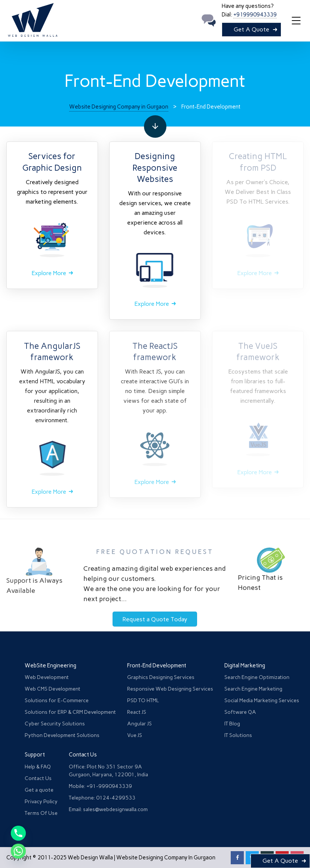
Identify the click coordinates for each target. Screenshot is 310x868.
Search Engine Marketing (253, 689)
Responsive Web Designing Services (170, 689)
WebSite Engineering (50, 666)
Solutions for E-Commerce (57, 701)
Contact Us (38, 778)
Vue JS (135, 735)
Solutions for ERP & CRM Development (70, 712)
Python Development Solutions (62, 735)
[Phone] (18, 833)
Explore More (49, 273)
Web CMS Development (53, 689)
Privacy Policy (41, 802)
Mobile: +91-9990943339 (100, 786)
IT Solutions (238, 735)
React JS (137, 712)
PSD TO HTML (143, 701)
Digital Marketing (245, 666)
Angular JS (139, 724)
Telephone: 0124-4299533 (102, 798)
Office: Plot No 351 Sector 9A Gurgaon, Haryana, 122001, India (108, 771)
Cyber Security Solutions (55, 724)
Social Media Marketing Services (262, 701)
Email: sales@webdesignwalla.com (108, 809)
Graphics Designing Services (161, 677)
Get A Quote (251, 29)
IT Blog (232, 724)
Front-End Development (157, 666)
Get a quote (39, 790)
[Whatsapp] (18, 851)
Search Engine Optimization (257, 677)
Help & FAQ (38, 767)
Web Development (47, 677)
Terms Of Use (41, 813)
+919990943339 (255, 15)
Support (35, 755)
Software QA (240, 712)
